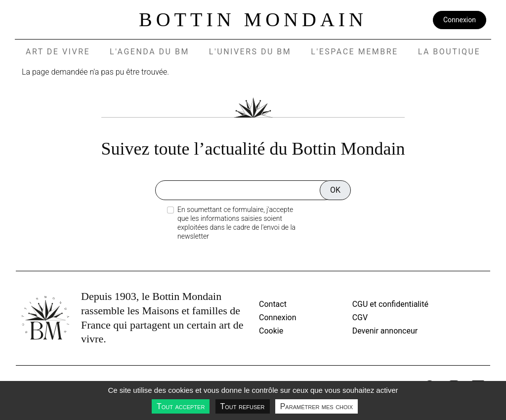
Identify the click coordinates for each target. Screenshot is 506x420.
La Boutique (449, 52)
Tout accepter (181, 406)
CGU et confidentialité (390, 304)
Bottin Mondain (253, 20)
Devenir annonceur (385, 331)
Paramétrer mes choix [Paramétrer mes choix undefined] (316, 406)
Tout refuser (243, 406)
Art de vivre (58, 52)
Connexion (460, 20)
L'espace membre (354, 52)
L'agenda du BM (149, 52)
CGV (360, 317)
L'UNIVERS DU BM (250, 52)
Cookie (271, 331)
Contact (273, 304)
